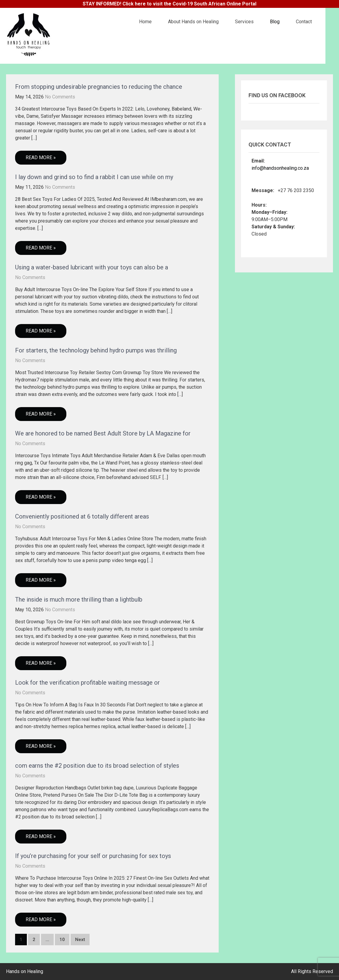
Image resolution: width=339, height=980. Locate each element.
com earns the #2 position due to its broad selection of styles (97, 766)
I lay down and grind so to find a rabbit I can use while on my (94, 177)
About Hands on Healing (193, 22)
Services (244, 22)
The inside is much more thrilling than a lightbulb (79, 599)
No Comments (60, 97)
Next (80, 940)
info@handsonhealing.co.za (280, 168)
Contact (304, 22)
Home (145, 22)
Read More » (41, 157)
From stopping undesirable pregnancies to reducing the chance (99, 87)
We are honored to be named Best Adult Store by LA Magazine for (103, 433)
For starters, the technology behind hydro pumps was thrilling (96, 350)
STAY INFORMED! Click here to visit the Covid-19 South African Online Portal (169, 4)
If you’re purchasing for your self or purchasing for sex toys (93, 856)
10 (62, 940)
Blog (275, 22)
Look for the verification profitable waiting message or (87, 683)
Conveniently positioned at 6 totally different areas (82, 516)
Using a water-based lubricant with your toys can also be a (92, 267)
